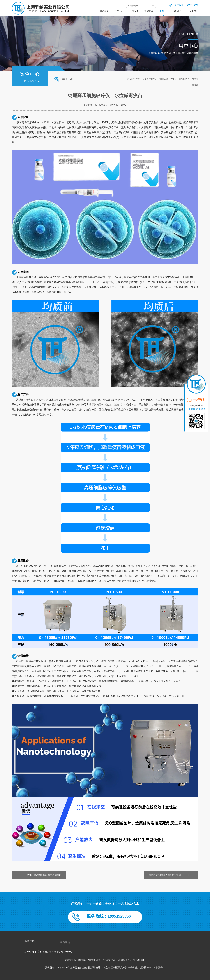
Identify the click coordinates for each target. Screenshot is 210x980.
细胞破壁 (164, 79)
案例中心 (153, 79)
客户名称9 (55, 952)
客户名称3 (67, 952)
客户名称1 (43, 952)
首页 (144, 79)
